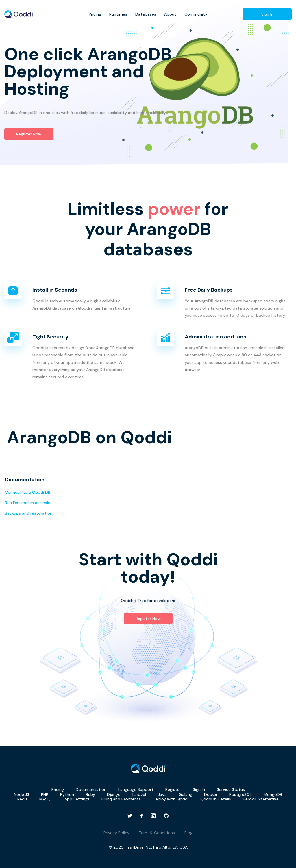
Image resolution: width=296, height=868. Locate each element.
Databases (146, 14)
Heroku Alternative (261, 799)
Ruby (90, 794)
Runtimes (118, 14)
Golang (185, 794)
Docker (211, 794)
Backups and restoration (29, 513)
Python (67, 794)
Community (196, 14)
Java (162, 794)
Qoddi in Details (216, 799)
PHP (45, 794)
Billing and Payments (121, 799)
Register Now (29, 134)
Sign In (267, 14)
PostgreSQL (240, 794)
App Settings (77, 799)
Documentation (91, 789)
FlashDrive (134, 847)
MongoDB (273, 794)
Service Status (231, 789)
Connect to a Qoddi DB (28, 492)
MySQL (46, 799)
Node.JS (22, 794)
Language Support (136, 789)
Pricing (95, 14)
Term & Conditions (157, 833)
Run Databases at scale (28, 503)
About (170, 14)
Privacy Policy (116, 833)
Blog (188, 833)
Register (173, 789)
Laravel (139, 794)
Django (114, 794)
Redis (22, 799)
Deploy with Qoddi (171, 799)
